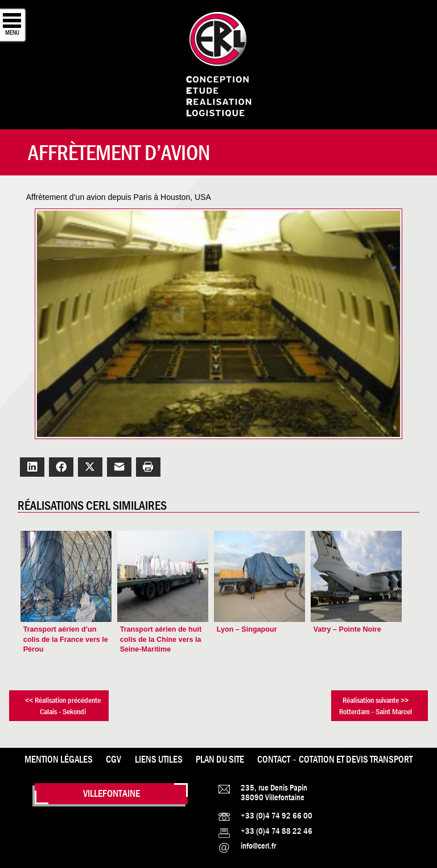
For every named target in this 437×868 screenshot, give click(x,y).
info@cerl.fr (258, 846)
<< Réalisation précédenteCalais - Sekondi (63, 706)
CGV (114, 759)
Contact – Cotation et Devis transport (335, 759)
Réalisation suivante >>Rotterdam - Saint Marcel (376, 706)
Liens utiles (159, 759)
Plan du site (220, 759)
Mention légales (59, 759)
